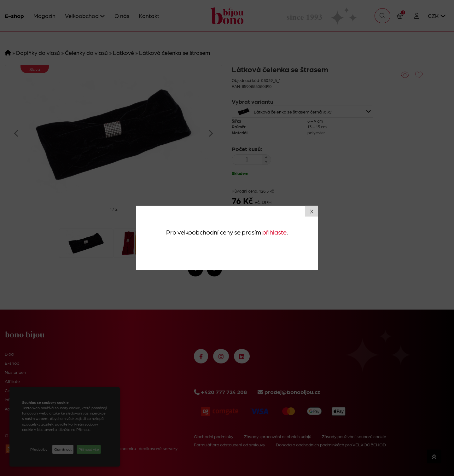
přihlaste (274, 232)
